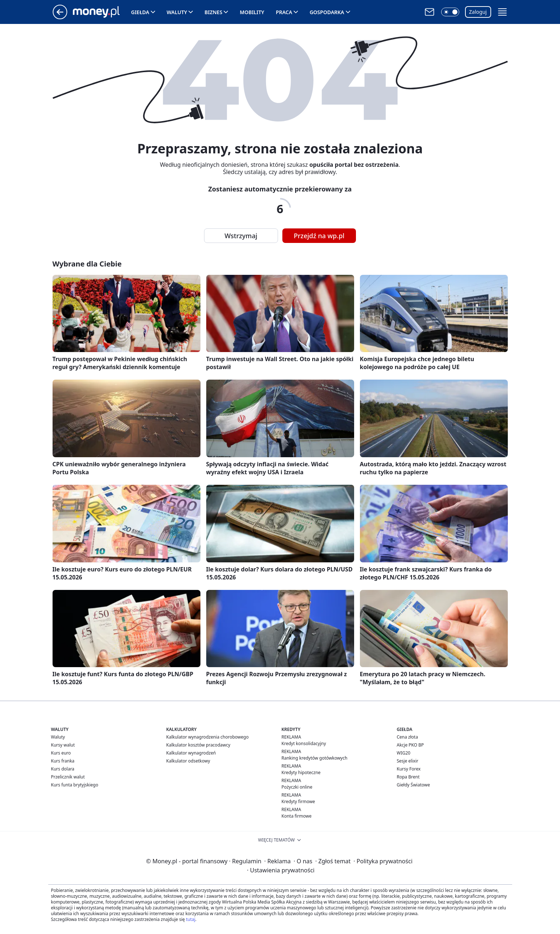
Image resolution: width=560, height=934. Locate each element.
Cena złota (408, 737)
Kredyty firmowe (298, 801)
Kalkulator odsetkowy (188, 761)
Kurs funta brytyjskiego (75, 785)
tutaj (191, 919)
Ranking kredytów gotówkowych (315, 758)
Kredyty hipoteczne (301, 772)
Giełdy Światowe (414, 785)
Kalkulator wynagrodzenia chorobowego (208, 737)
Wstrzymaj (241, 236)
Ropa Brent (408, 777)
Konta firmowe (297, 816)
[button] (450, 12)
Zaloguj (478, 12)
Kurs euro (61, 753)
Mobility (252, 12)
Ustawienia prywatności (281, 870)
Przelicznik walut (68, 777)
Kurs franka (63, 761)
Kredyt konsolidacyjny (304, 743)
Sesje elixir (408, 761)
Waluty (177, 12)
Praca (284, 12)
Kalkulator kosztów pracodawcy (198, 745)
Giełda (140, 12)
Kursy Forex (409, 769)
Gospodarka (327, 12)
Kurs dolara (63, 769)
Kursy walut (63, 745)
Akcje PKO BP (410, 745)
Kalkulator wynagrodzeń (191, 753)
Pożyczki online (297, 787)
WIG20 (404, 753)
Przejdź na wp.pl (319, 236)
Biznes (213, 12)
